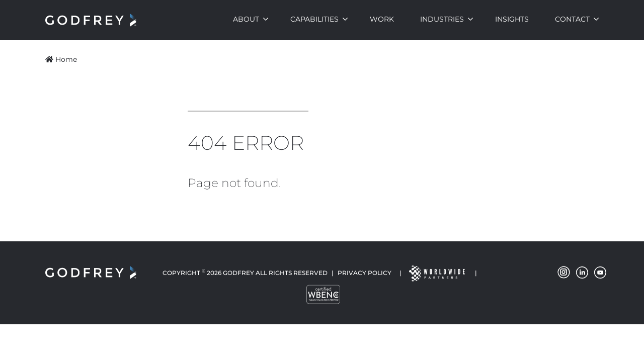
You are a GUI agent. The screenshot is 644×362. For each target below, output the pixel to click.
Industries (442, 19)
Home (61, 59)
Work (382, 19)
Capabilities (314, 19)
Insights (512, 19)
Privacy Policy (365, 273)
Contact (572, 19)
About (246, 19)
